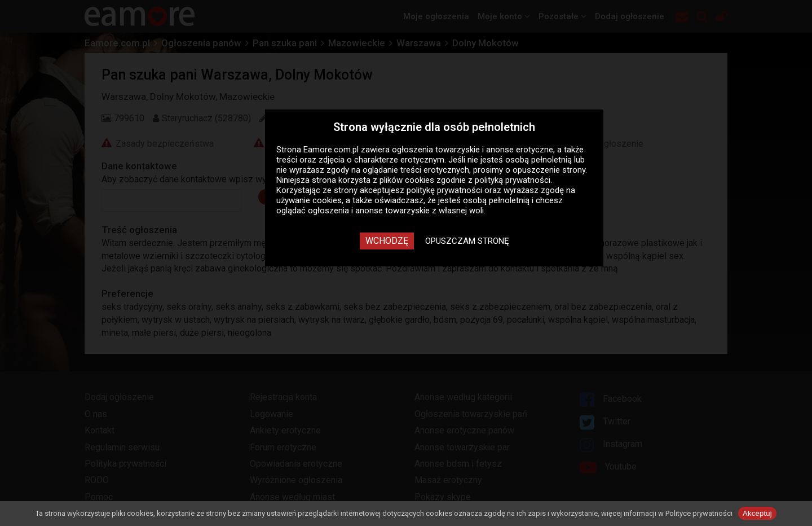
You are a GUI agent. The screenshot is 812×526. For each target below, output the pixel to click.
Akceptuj (757, 513)
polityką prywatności (513, 180)
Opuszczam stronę (467, 241)
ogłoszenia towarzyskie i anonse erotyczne (473, 150)
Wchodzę (387, 241)
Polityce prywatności (699, 513)
